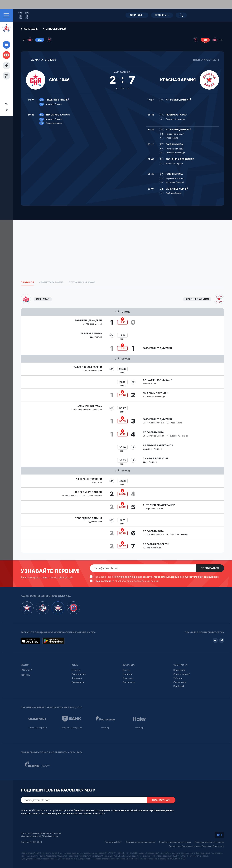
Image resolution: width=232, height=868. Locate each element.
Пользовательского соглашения (92, 810)
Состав (126, 670)
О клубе (76, 670)
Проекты (161, 15)
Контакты (77, 678)
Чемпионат (181, 665)
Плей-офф (179, 686)
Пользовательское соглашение (209, 842)
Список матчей (54, 29)
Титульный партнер (38, 728)
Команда (128, 665)
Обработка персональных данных (175, 842)
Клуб (75, 665)
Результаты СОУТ (113, 842)
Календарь (29, 29)
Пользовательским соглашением (200, 577)
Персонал (128, 678)
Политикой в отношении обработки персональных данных (146, 577)
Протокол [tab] (27, 282)
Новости (26, 670)
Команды (136, 15)
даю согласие (103, 581)
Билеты (25, 675)
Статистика (129, 682)
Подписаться (210, 568)
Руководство (79, 674)
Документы (78, 682)
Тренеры (127, 674)
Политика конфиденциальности (140, 842)
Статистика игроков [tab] (82, 282)
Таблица (178, 678)
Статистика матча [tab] (51, 282)
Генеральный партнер (71, 728)
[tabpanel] (122, 423)
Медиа (25, 665)
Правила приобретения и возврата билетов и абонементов (197, 846)
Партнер (105, 728)
